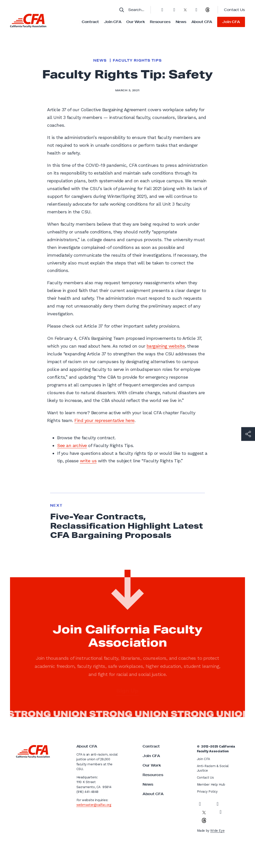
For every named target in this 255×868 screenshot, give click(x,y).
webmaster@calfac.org (94, 805)
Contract (90, 22)
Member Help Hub (211, 784)
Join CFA (113, 22)
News (181, 22)
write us (88, 461)
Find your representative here (104, 420)
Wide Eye (217, 831)
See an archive (72, 445)
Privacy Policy (207, 791)
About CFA (202, 22)
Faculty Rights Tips (137, 60)
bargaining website (166, 346)
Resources (160, 22)
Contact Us (234, 10)
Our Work (136, 22)
